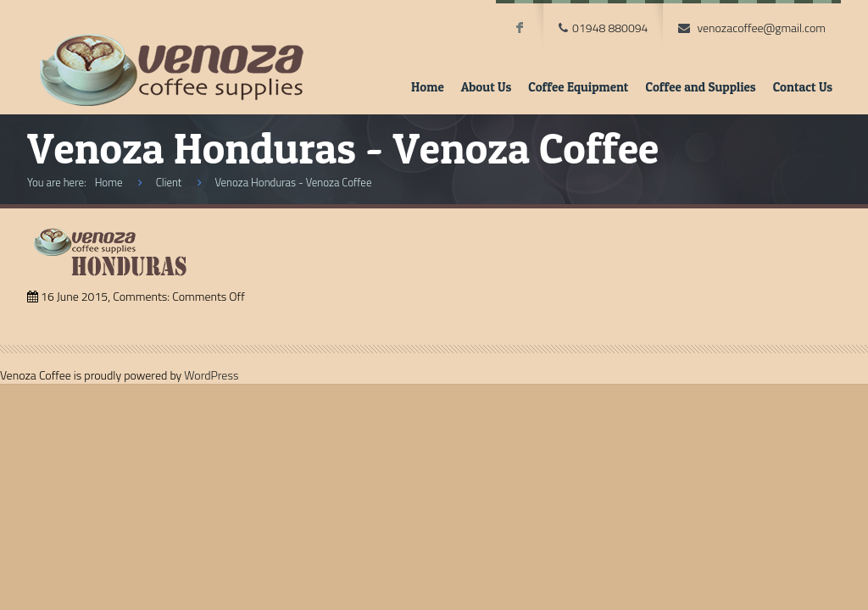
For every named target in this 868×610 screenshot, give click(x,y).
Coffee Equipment (578, 87)
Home (428, 87)
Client (169, 182)
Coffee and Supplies (700, 87)
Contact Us (803, 87)
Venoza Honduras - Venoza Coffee (293, 182)
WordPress (211, 375)
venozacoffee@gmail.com (761, 28)
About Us (487, 87)
